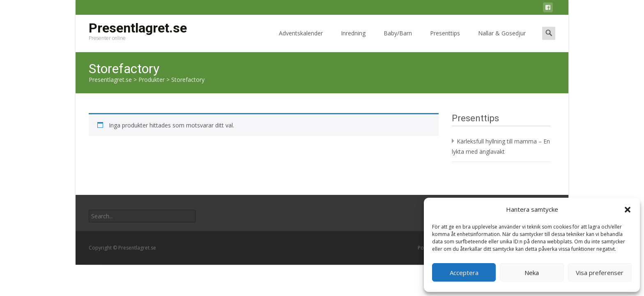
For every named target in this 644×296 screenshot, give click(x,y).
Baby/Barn (398, 40)
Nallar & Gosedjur (502, 40)
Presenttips (445, 40)
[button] (628, 210)
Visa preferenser (600, 273)
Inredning (353, 40)
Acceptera (464, 273)
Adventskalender (301, 40)
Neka (532, 273)
